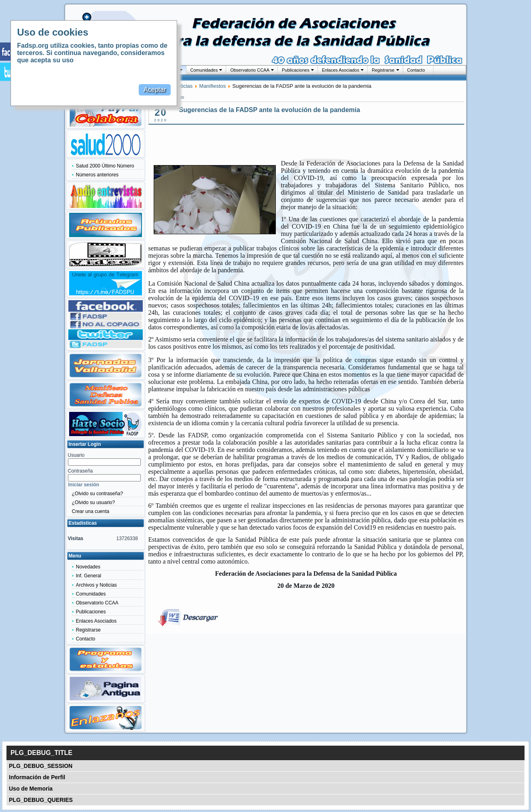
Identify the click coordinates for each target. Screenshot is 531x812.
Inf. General (89, 576)
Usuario (76, 455)
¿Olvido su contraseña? (98, 494)
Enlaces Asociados (341, 70)
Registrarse (383, 70)
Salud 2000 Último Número (105, 166)
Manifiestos (213, 86)
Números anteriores (97, 175)
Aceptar (155, 90)
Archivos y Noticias (96, 585)
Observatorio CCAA (250, 70)
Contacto (416, 70)
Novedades (88, 567)
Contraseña (80, 471)
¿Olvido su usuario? (94, 502)
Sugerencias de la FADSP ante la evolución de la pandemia (270, 110)
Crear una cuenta (91, 511)
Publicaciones (296, 70)
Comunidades (204, 70)
